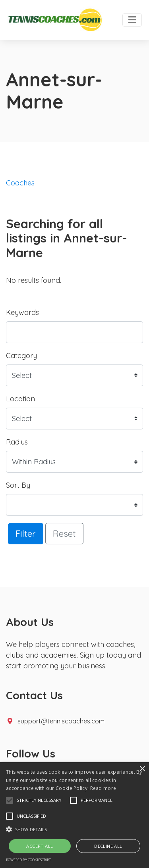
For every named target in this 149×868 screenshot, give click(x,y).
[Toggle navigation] (132, 20)
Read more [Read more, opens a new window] (103, 788)
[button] (10, 800)
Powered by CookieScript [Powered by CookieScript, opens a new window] (28, 860)
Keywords (22, 312)
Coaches (20, 183)
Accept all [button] (40, 846)
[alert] (74, 815)
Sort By (18, 485)
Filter (26, 533)
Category (21, 356)
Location (20, 399)
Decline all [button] (108, 846)
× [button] (142, 769)
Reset (64, 533)
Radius (17, 442)
